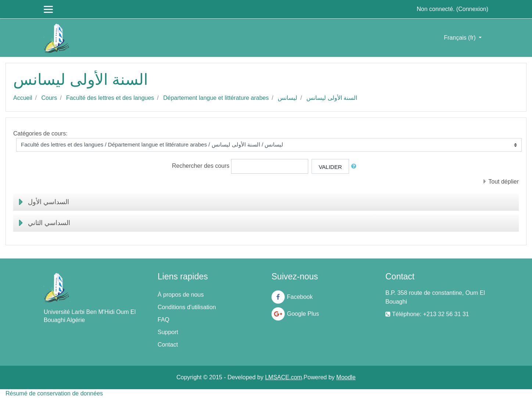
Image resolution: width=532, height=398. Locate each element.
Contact (168, 345)
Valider (330, 167)
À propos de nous (181, 295)
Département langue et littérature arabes (216, 98)
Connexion (472, 9)
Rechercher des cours (201, 166)
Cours (49, 98)
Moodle (346, 377)
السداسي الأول (48, 202)
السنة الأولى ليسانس (332, 98)
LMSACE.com (283, 377)
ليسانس (287, 98)
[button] (355, 167)
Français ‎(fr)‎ (461, 38)
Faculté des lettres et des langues (110, 98)
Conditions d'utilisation (187, 307)
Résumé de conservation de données (54, 393)
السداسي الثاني (49, 223)
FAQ (163, 320)
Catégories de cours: (40, 133)
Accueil (23, 98)
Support (168, 332)
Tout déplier (504, 182)
